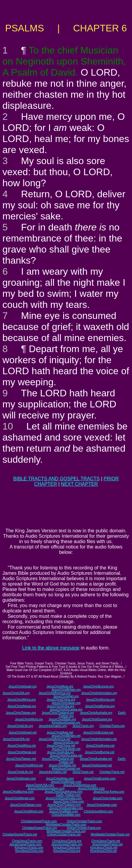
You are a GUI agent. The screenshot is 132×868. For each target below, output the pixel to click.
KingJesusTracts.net (104, 848)
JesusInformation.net (53, 772)
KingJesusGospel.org (66, 723)
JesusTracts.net (83, 772)
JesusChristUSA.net (16, 739)
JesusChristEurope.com (100, 778)
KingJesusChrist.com (29, 851)
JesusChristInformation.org (99, 693)
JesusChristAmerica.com (80, 785)
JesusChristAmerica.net (54, 739)
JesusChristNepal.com (20, 798)
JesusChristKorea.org (100, 700)
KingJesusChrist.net (103, 851)
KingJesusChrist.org (67, 851)
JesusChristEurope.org (98, 686)
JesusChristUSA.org (16, 693)
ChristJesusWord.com (98, 811)
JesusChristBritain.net (66, 736)
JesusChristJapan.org (66, 703)
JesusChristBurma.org (100, 706)
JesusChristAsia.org (60, 686)
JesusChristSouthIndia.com (64, 798)
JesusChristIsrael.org (22, 686)
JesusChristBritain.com (66, 782)
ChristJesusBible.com (66, 815)
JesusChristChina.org (61, 700)
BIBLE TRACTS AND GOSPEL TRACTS (56, 479)
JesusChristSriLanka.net (66, 755)
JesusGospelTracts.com (26, 844)
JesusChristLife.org (20, 726)
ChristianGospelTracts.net (20, 834)
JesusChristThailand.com (64, 805)
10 (8, 426)
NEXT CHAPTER (79, 484)
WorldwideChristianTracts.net (110, 834)
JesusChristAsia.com (60, 778)
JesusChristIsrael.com (21, 778)
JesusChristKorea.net (100, 746)
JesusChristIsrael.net (23, 732)
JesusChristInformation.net (99, 739)
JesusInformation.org (53, 726)
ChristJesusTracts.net (106, 841)
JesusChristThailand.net (58, 759)
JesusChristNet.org (66, 696)
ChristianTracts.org (112, 726)
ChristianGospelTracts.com (39, 821)
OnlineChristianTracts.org (84, 828)
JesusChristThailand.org (58, 713)
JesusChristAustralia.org (96, 713)
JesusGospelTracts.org (67, 844)
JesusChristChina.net (61, 746)
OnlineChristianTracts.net (64, 834)
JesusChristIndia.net (61, 752)
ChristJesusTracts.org (67, 841)
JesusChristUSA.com (40, 785)
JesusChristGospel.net (97, 765)
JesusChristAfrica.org (21, 700)
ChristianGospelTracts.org (40, 828)
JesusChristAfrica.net (22, 746)
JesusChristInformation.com (46, 788)
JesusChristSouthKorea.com (64, 792)
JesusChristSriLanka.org (66, 709)
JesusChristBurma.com (18, 792)
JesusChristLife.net (66, 742)
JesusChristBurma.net (100, 752)
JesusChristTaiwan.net (21, 759)
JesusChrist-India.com (108, 798)
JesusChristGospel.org (97, 719)
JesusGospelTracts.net (107, 844)
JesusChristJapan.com (102, 805)
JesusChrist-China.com (68, 801)
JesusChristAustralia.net (96, 759)
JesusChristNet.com (91, 788)
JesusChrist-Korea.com (109, 792)
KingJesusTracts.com (29, 848)
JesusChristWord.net (29, 765)
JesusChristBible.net (62, 765)
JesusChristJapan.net (66, 749)
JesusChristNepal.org (22, 706)
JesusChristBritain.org (66, 690)
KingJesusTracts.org (67, 848)
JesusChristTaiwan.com (26, 805)
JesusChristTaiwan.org (21, 713)
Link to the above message (51, 648)
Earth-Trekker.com (69, 795)
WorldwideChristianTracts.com (66, 825)
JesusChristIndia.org (61, 706)
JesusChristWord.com (29, 811)
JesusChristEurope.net (98, 732)
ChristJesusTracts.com (27, 841)
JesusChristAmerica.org (54, 693)
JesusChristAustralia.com (66, 808)
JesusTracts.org (83, 726)
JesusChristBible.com (63, 811)
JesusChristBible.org (62, 719)
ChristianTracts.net (112, 772)
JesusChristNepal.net (22, 752)
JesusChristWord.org (29, 719)
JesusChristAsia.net (60, 732)
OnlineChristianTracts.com (84, 821)
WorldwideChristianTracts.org (66, 831)
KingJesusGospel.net (66, 769)
